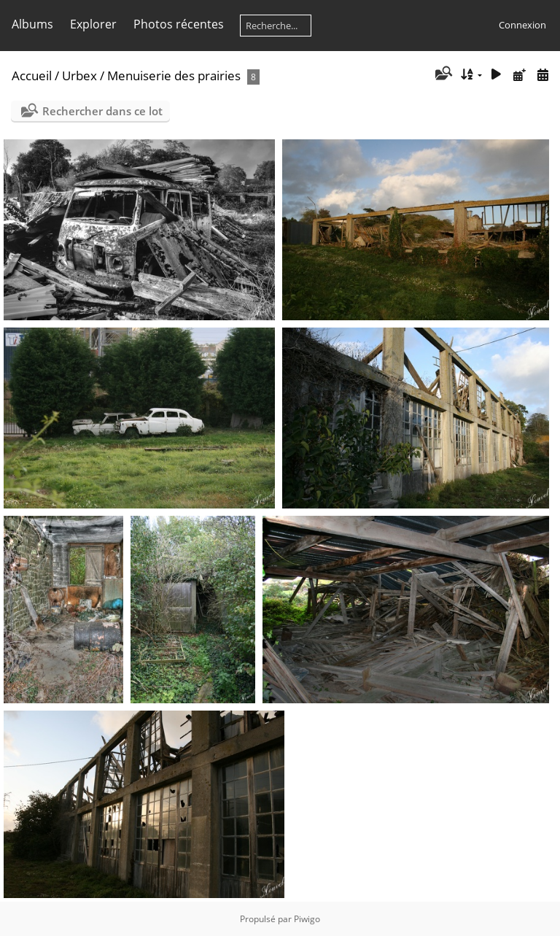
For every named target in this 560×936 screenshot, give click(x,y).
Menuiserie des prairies (174, 76)
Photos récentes (179, 24)
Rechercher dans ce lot (102, 111)
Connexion (522, 25)
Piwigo (307, 919)
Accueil (32, 76)
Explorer (93, 24)
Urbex (79, 76)
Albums (32, 24)
